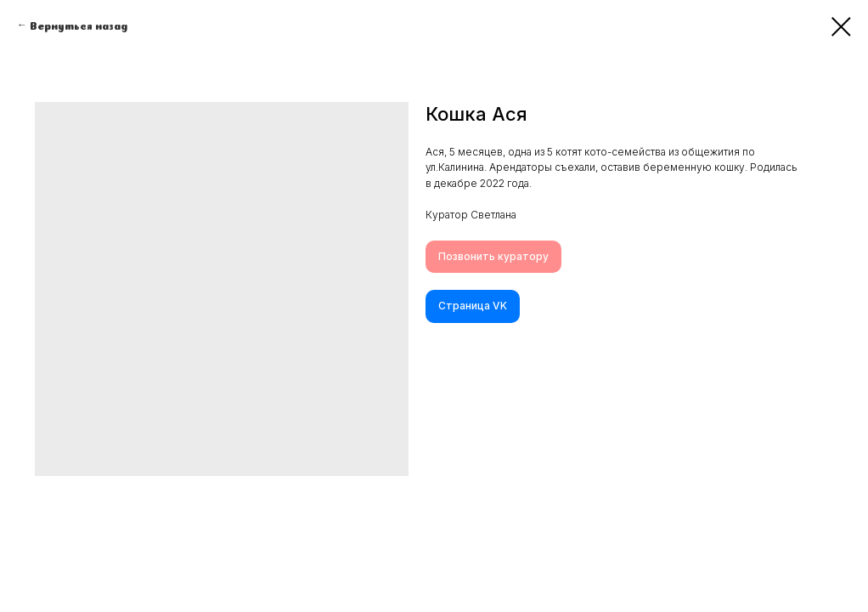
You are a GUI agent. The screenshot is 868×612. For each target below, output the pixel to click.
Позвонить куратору (493, 256)
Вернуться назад (79, 25)
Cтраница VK (473, 306)
